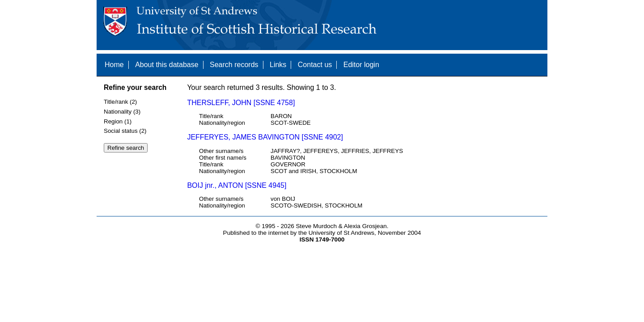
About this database (167, 65)
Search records (234, 65)
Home (114, 65)
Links (278, 65)
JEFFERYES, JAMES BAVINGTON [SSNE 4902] (265, 137)
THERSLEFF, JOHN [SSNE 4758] (241, 103)
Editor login (361, 65)
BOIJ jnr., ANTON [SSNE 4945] (237, 185)
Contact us (315, 65)
